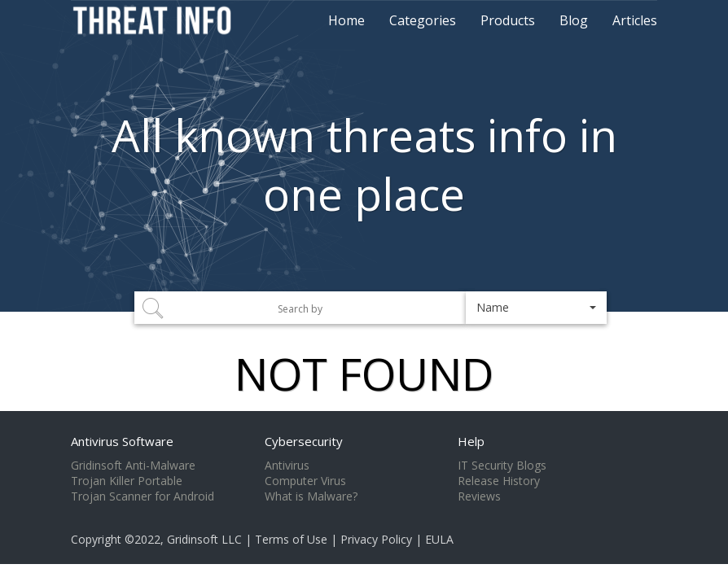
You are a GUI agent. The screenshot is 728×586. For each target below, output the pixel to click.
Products (508, 20)
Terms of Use (291, 539)
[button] (536, 308)
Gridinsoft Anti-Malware (133, 466)
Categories (423, 20)
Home (346, 20)
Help (471, 441)
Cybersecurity (304, 441)
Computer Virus (305, 481)
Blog (574, 20)
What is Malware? (311, 496)
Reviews (479, 496)
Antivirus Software (122, 441)
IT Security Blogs (502, 466)
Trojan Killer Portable (127, 481)
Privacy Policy (376, 539)
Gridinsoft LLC (204, 539)
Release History (499, 481)
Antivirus (287, 466)
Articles (635, 20)
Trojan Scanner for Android (143, 496)
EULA (439, 539)
